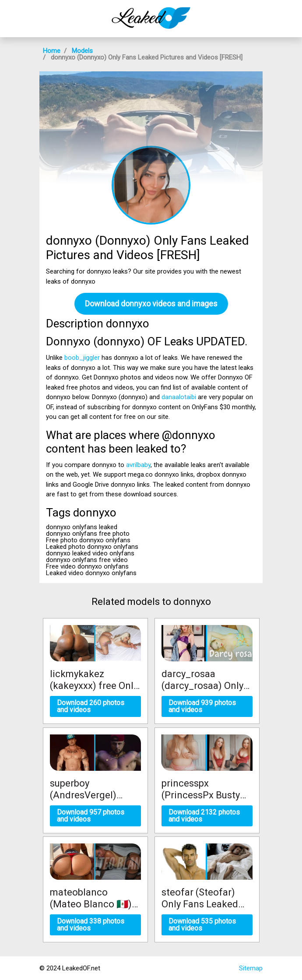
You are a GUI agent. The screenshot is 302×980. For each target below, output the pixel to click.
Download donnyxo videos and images (151, 304)
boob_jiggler (82, 358)
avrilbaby (138, 465)
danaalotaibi (179, 397)
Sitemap (251, 968)
